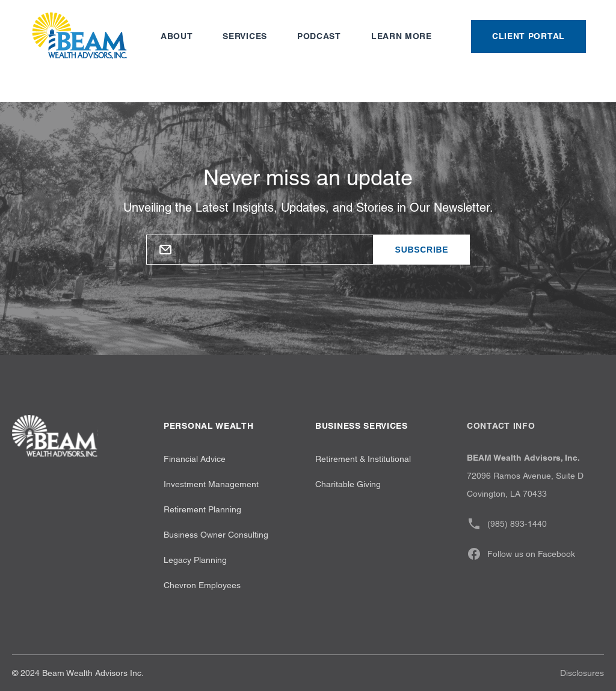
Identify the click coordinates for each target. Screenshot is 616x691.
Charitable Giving (348, 484)
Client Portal (528, 36)
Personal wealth (209, 426)
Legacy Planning (195, 560)
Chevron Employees (202, 585)
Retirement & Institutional (363, 459)
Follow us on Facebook (521, 554)
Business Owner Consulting (216, 535)
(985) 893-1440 (507, 524)
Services (245, 36)
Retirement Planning (202, 509)
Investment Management (211, 484)
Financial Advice (195, 459)
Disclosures (582, 673)
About (177, 36)
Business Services (362, 426)
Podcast (319, 36)
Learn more (402, 36)
